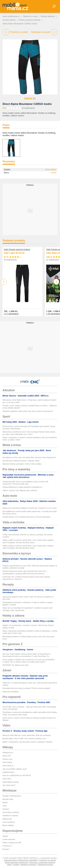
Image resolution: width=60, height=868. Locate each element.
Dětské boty (7, 819)
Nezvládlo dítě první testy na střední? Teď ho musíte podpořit (26, 688)
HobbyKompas (8, 772)
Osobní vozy (7, 759)
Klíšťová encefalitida (10, 692)
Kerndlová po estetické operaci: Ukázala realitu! (21, 461)
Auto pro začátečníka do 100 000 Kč (17, 775)
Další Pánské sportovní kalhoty (17, 249)
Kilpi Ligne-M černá (14, 253)
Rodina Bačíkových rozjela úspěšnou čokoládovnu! (22, 487)
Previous (4, 282)
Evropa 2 (6, 849)
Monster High (8, 799)
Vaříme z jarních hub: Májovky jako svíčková (20, 490)
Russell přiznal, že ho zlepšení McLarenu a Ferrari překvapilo (26, 517)
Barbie (5, 802)
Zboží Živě (7, 756)
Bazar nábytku (8, 825)
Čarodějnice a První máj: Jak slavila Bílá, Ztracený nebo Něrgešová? (29, 457)
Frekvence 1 (7, 846)
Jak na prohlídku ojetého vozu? (15, 769)
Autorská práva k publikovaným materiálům (21, 860)
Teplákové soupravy (10, 815)
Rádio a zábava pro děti (12, 843)
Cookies (16, 864)
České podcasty (9, 839)
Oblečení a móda (30, 16)
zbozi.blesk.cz (8, 766)
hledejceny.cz (8, 753)
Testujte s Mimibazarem (12, 796)
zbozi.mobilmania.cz (11, 16)
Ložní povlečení (9, 822)
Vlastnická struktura (45, 864)
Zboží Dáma (7, 762)
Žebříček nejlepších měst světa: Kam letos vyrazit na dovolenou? (28, 411)
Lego (4, 806)
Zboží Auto (7, 779)
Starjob (5, 836)
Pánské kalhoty (9, 20)
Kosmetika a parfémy (11, 812)
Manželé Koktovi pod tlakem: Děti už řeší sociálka (22, 464)
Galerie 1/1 (30, 98)
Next (56, 282)
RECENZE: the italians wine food (15, 665)
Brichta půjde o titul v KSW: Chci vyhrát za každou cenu (24, 739)
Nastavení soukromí (28, 864)
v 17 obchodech (11, 314)
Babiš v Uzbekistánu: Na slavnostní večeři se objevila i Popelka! (27, 742)
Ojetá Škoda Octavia (11, 782)
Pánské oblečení (48, 16)
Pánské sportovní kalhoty (29, 20)
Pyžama (6, 809)
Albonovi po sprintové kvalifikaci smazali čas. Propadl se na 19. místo (30, 508)
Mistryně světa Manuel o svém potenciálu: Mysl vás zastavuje (27, 735)
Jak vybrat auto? (9, 785)
